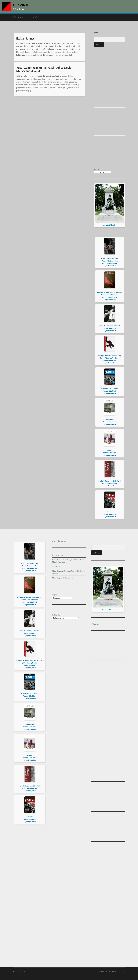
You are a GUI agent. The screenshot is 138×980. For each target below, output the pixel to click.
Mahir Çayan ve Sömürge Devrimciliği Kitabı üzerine (69, 572)
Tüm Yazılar (18, 17)
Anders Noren (114, 971)
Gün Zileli (20, 5)
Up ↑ (123, 971)
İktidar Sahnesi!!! (27, 38)
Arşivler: (55, 595)
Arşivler (97, 169)
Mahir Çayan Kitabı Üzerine (62, 578)
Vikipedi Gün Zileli (35, 17)
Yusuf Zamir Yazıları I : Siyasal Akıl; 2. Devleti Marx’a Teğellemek (45, 69)
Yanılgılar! (56, 566)
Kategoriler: (57, 615)
